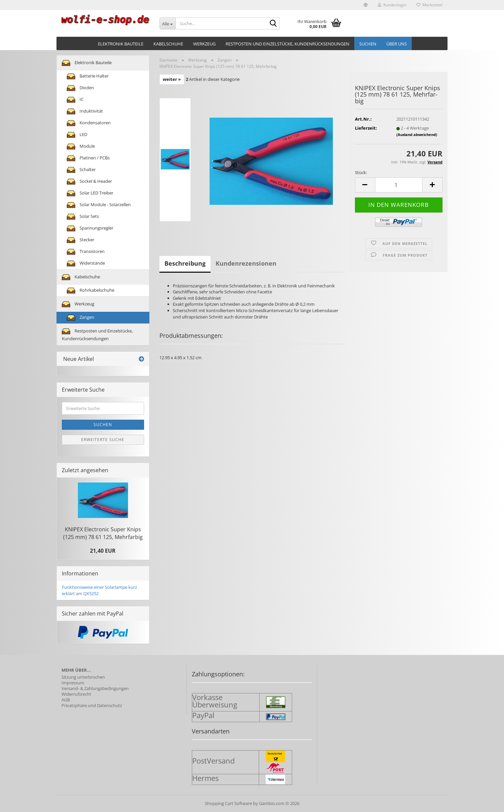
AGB (66, 700)
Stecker (81, 240)
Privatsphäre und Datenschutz (92, 706)
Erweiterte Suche (103, 440)
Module (81, 147)
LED (77, 135)
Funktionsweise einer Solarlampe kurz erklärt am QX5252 (99, 590)
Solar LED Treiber (90, 193)
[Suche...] (168, 23)
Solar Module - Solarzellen (99, 205)
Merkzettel (429, 5)
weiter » (172, 79)
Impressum (73, 683)
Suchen (368, 44)
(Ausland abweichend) (417, 134)
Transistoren (86, 252)
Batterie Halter (88, 76)
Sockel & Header (89, 182)
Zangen (81, 318)
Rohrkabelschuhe (91, 291)
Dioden (80, 88)
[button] (366, 5)
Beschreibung (185, 263)
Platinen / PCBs (88, 158)
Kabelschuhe (168, 44)
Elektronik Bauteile (121, 44)
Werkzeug (204, 44)
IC (75, 100)
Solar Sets (83, 217)
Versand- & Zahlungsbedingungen (95, 689)
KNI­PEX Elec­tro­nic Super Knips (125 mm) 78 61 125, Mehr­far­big (103, 533)
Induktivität (85, 111)
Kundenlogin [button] (392, 5)
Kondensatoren (89, 123)
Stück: (361, 172)
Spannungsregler (90, 228)
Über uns (397, 44)
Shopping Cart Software (228, 803)
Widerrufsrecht (76, 694)
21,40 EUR (103, 551)
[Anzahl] (399, 185)
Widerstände (86, 263)
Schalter (81, 170)
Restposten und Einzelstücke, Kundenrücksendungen (287, 44)
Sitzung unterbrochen (83, 677)
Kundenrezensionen (246, 263)
